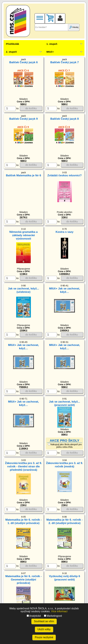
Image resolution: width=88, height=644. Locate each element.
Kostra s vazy (65, 232)
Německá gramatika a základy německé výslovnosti (23, 235)
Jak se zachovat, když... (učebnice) (24, 290)
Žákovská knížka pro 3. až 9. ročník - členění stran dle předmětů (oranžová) (24, 466)
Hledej (74, 27)
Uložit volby (44, 629)
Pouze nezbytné (44, 637)
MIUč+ (50, 52)
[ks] (10, 108)
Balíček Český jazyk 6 (24, 62)
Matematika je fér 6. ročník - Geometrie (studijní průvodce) (24, 580)
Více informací (59, 611)
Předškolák (12, 44)
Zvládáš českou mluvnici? (64, 175)
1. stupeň (52, 44)
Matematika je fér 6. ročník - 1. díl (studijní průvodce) (24, 521)
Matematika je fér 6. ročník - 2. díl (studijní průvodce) (64, 521)
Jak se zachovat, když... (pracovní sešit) (64, 403)
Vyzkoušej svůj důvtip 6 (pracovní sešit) (64, 578)
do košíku (31, 108)
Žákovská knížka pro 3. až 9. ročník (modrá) (64, 465)
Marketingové (53, 616)
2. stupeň (11, 52)
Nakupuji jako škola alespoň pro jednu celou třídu (65, 446)
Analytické (34, 616)
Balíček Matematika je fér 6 (24, 175)
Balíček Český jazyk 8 (64, 119)
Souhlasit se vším (44, 621)
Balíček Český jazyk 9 (24, 119)
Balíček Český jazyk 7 (64, 62)
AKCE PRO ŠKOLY (65, 440)
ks (12, 108)
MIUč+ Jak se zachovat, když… (64, 290)
